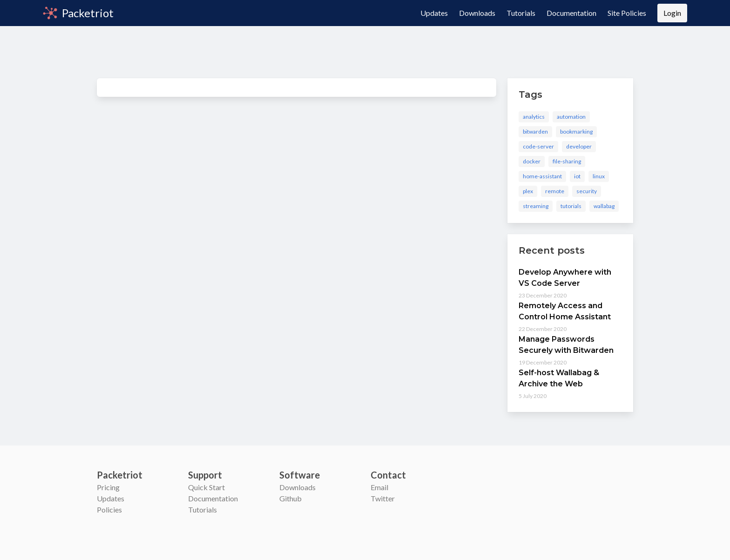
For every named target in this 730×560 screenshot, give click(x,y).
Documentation (571, 13)
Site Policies (627, 13)
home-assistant (542, 176)
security (587, 191)
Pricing (108, 487)
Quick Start (206, 487)
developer (579, 146)
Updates (434, 13)
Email (379, 487)
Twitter (383, 498)
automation (571, 117)
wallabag (604, 206)
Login (672, 13)
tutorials (571, 206)
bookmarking (576, 132)
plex (528, 191)
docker (532, 161)
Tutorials (521, 13)
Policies (109, 509)
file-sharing (567, 161)
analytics (534, 117)
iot (577, 176)
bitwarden (535, 132)
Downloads (477, 13)
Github (291, 498)
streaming (536, 206)
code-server (538, 146)
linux (599, 176)
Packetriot (78, 13)
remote (555, 191)
